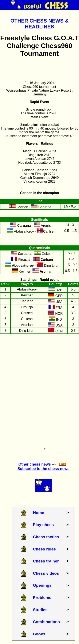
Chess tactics (46, 537)
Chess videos (46, 573)
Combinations (46, 622)
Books (39, 634)
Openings (42, 585)
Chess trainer (46, 561)
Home (38, 513)
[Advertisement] (39, 389)
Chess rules (44, 549)
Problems (42, 598)
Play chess (43, 525)
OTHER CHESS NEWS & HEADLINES (39, 24)
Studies (40, 610)
